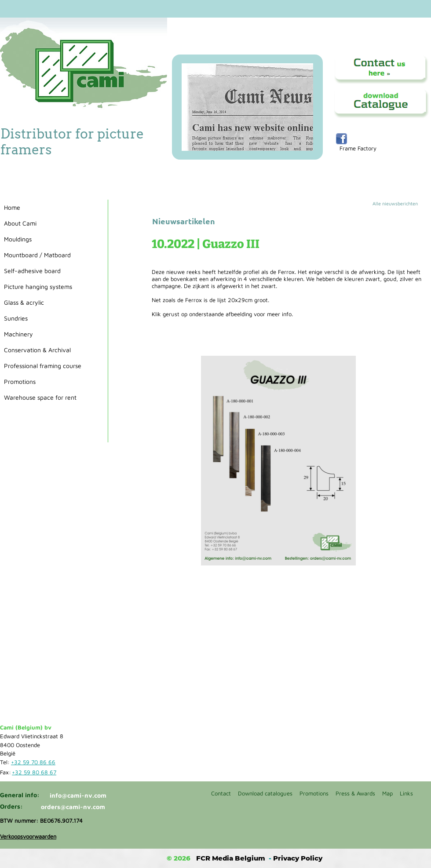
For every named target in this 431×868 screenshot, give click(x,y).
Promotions (314, 793)
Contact (221, 793)
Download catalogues (265, 793)
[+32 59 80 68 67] (36, 773)
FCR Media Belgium (231, 858)
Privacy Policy (298, 858)
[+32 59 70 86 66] (35, 762)
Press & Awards (355, 793)
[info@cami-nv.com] (81, 795)
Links (406, 793)
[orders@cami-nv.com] (75, 807)
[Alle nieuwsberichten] (402, 204)
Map (387, 793)
